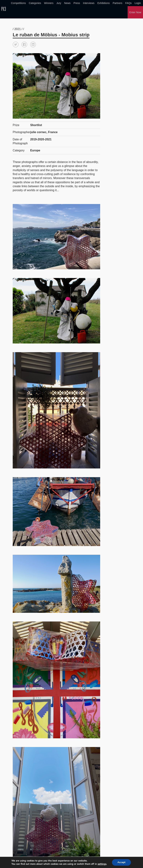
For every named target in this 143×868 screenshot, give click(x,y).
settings (102, 864)
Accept (121, 862)
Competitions (19, 3)
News (67, 3)
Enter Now (135, 12)
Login (138, 3)
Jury (59, 3)
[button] (16, 44)
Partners (118, 3)
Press (77, 3)
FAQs (128, 3)
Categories (35, 3)
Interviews (89, 3)
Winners (49, 3)
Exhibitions (104, 3)
